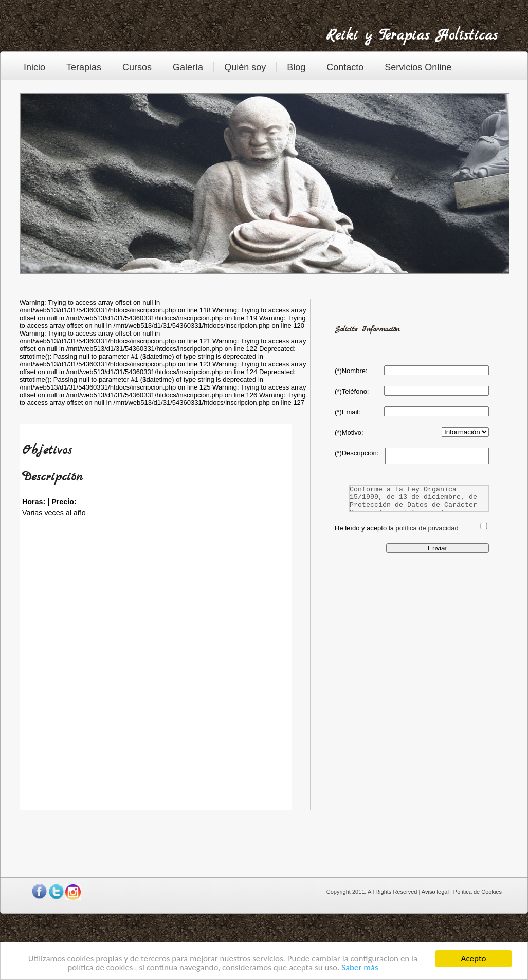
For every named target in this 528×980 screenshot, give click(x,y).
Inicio (34, 67)
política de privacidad (427, 528)
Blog (296, 67)
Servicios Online (418, 67)
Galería (188, 67)
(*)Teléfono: (352, 391)
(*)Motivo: (349, 432)
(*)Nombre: (351, 371)
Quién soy (245, 67)
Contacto (345, 67)
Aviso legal (435, 892)
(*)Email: (348, 412)
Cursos (137, 67)
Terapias (84, 67)
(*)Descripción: (357, 453)
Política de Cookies (478, 892)
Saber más (360, 968)
